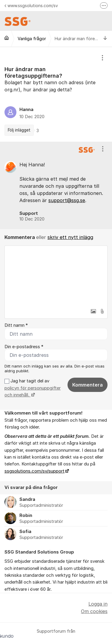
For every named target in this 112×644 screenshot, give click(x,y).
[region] (56, 94)
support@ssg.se (67, 200)
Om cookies (94, 611)
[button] (93, 311)
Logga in (98, 604)
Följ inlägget (19, 130)
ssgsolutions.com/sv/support (34, 471)
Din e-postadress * (24, 347)
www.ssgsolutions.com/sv (31, 6)
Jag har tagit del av (33, 388)
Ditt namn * (16, 325)
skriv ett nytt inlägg (70, 237)
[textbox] (56, 276)
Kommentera (88, 385)
